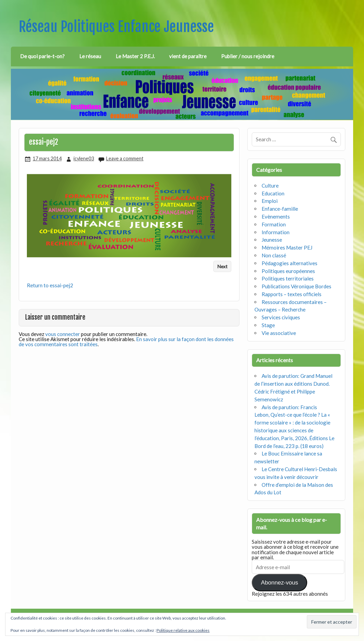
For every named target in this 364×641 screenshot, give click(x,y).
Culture (270, 186)
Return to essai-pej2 (50, 285)
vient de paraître (188, 56)
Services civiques (281, 317)
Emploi (270, 201)
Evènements (276, 217)
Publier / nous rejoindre (248, 56)
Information (276, 232)
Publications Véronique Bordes (296, 286)
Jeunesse (272, 240)
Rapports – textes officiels (292, 294)
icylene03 (84, 158)
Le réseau (90, 56)
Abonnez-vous (279, 583)
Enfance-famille (280, 209)
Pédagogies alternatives (289, 263)
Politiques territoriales (288, 278)
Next (222, 266)
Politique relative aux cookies (183, 630)
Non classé (274, 255)
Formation (274, 224)
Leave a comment (125, 158)
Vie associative (279, 333)
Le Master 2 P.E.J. (135, 56)
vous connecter (63, 334)
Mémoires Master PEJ (287, 247)
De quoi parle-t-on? (42, 56)
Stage (268, 325)
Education (273, 193)
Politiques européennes (288, 271)
